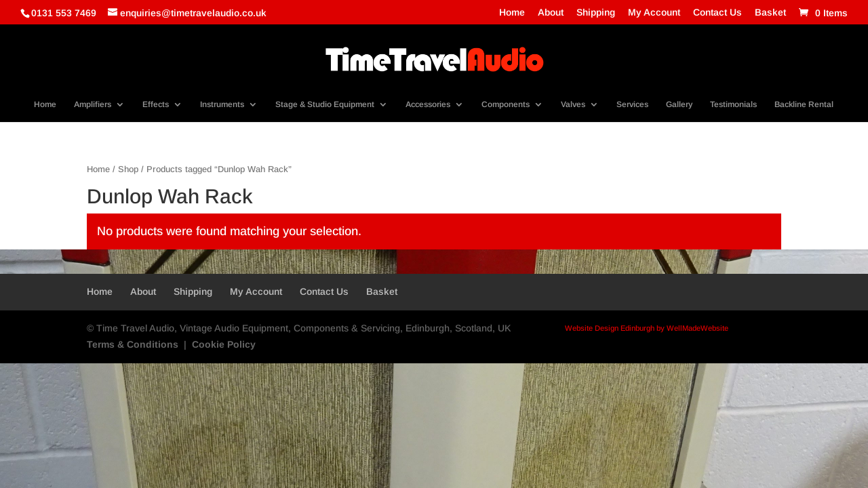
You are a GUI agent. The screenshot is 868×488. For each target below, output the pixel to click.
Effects (156, 104)
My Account (654, 13)
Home (512, 13)
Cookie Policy (224, 344)
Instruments (222, 104)
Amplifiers (93, 104)
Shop (128, 169)
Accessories (428, 104)
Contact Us (717, 13)
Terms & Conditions (133, 344)
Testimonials (733, 104)
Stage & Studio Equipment (325, 104)
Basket (770, 13)
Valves (573, 104)
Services (632, 104)
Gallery (679, 104)
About (551, 13)
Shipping (596, 13)
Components (506, 104)
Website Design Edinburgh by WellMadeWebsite (647, 328)
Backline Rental (804, 104)
